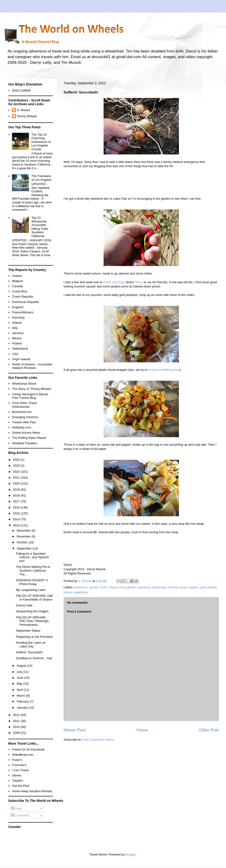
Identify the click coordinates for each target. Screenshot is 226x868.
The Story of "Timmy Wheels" (32, 389)
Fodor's (17, 760)
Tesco (139, 282)
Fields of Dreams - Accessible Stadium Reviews (32, 366)
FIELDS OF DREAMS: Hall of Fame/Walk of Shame (34, 598)
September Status (28, 631)
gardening (159, 587)
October (23, 542)
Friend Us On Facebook (28, 749)
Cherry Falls (24, 605)
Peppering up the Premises (34, 637)
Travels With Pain (24, 422)
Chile (103, 587)
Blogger (131, 854)
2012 (17, 715)
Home (142, 730)
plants (212, 587)
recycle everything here (164, 370)
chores (113, 587)
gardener (144, 587)
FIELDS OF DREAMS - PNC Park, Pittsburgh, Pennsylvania (32, 621)
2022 (17, 472)
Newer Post (75, 730)
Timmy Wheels (27, 116)
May (20, 684)
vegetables (81, 592)
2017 (17, 501)
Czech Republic (23, 297)
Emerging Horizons (25, 417)
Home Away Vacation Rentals (32, 791)
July (20, 672)
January (23, 708)
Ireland (17, 323)
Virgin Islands (21, 359)
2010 (17, 727)
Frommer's (19, 765)
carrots (93, 587)
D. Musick (23, 110)
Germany (18, 317)
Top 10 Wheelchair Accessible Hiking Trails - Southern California (41, 227)
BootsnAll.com (22, 412)
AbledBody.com (23, 755)
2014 (17, 519)
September (25, 548)
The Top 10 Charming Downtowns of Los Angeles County (41, 142)
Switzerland (20, 349)
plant (203, 587)
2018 (17, 495)
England (18, 307)
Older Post (209, 730)
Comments (20, 815)
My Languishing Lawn (31, 590)
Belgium (18, 281)
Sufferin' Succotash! (29, 652)
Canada (17, 286)
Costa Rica (20, 291)
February (23, 701)
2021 (17, 478)
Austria (17, 276)
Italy (15, 328)
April (20, 690)
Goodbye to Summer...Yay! (34, 658)
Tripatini (17, 781)
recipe (68, 592)
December (24, 531)
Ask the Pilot (20, 786)
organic (193, 587)
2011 (17, 721)
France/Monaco (23, 312)
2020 (17, 483)
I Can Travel (20, 770)
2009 (17, 733)
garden (132, 587)
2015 (17, 513)
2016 (17, 507)
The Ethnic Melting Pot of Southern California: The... (33, 570)
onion (183, 587)
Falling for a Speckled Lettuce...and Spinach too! (32, 557)
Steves (17, 775)
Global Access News (26, 433)
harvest (172, 587)
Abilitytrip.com (22, 427)
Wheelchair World (24, 384)
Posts (17, 809)
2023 (17, 466)
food (122, 587)
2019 (17, 490)
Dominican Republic (26, 302)
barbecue (81, 587)
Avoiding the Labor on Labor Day (31, 644)
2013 (17, 525)
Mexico (17, 338)
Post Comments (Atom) (98, 740)
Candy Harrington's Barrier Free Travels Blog (30, 396)
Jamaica (18, 333)
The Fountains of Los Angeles (41, 178)
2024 (17, 460)
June (20, 678)
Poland (17, 343)
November (24, 536)
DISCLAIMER (21, 91)
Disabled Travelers (25, 443)
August (22, 666)
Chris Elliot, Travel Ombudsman (24, 405)
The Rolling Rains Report (29, 438)
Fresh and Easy (114, 282)
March (21, 696)
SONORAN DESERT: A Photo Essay (32, 582)
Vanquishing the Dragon (32, 611)
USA (15, 354)
